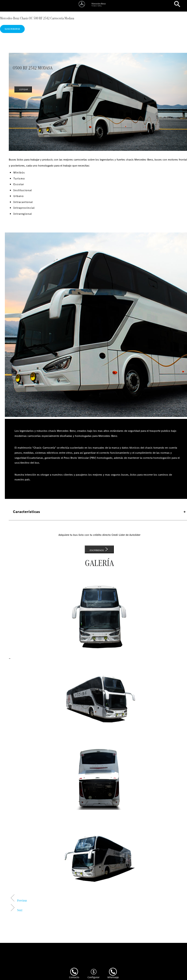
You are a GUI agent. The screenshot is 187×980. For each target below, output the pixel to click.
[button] (18, 901)
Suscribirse (12, 29)
